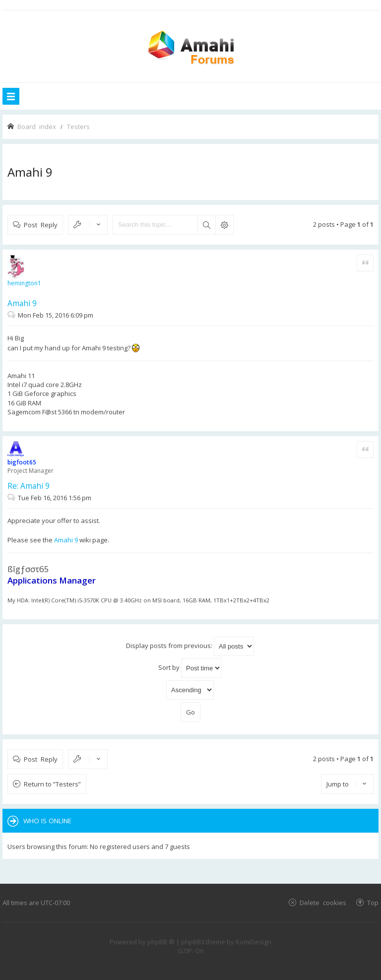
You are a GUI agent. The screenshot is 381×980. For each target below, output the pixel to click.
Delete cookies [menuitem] (323, 902)
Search (206, 225)
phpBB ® (161, 942)
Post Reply (41, 225)
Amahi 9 (30, 172)
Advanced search (224, 225)
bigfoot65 (22, 462)
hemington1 (24, 283)
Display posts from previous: (190, 646)
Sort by (190, 668)
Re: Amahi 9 (29, 486)
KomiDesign (254, 942)
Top (373, 902)
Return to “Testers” (52, 784)
